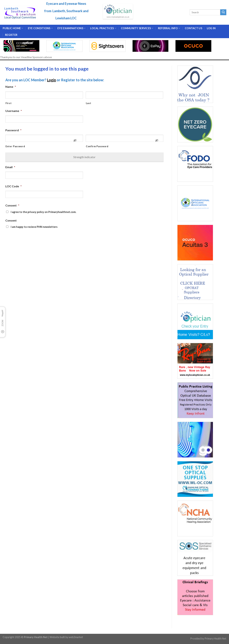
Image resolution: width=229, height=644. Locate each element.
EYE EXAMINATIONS (71, 28)
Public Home (13, 28)
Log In (211, 28)
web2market (76, 637)
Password (13, 130)
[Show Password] (75, 142)
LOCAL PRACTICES (103, 28)
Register (11, 35)
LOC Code (14, 186)
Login (52, 80)
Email (10, 167)
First (8, 103)
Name (11, 87)
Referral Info (169, 28)
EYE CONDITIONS (40, 28)
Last (89, 103)
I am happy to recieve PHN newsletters (34, 227)
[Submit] (223, 12)
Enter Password (15, 146)
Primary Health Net (215, 639)
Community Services (137, 28)
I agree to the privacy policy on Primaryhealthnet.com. (43, 212)
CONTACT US (193, 28)
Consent (12, 205)
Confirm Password (97, 146)
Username (14, 111)
